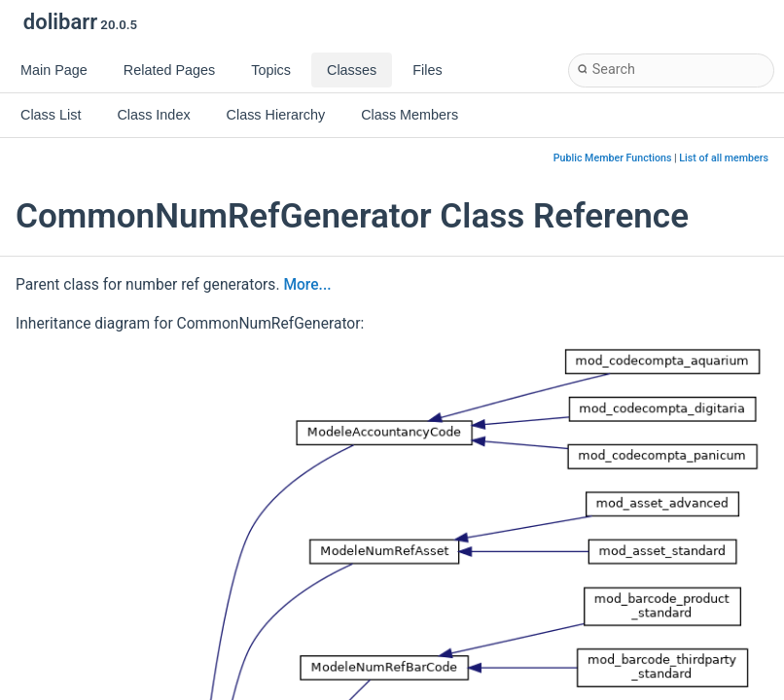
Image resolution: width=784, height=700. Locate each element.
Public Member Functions (613, 158)
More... (307, 285)
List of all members (724, 158)
